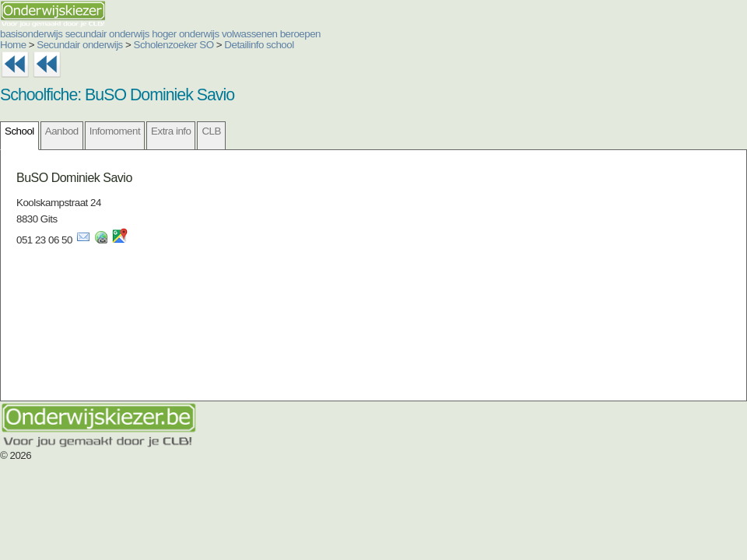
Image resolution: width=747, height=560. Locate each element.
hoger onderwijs (186, 34)
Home (13, 45)
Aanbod (62, 131)
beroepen (300, 34)
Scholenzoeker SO (174, 45)
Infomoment (115, 131)
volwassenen (250, 34)
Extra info (171, 131)
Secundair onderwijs (80, 45)
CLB (211, 131)
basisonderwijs (31, 34)
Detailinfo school (259, 45)
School (19, 131)
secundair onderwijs (107, 34)
